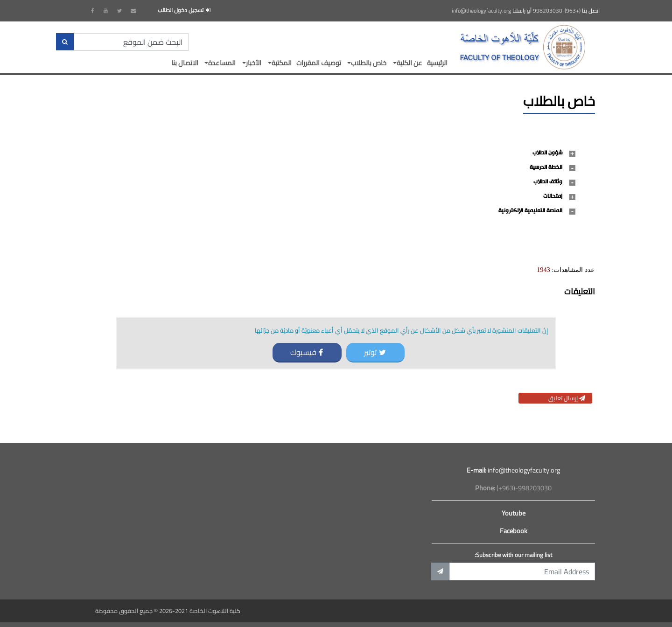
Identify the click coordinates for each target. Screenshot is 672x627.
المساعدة (222, 63)
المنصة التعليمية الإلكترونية (530, 211)
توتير (375, 352)
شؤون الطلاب (547, 153)
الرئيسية (437, 63)
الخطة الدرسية (546, 167)
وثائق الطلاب (548, 182)
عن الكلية (409, 63)
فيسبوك (307, 352)
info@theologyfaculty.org (481, 11)
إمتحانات (553, 196)
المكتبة (282, 63)
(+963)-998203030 (557, 11)
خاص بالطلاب (369, 63)
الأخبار (254, 63)
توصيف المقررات (319, 63)
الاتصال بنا (185, 63)
